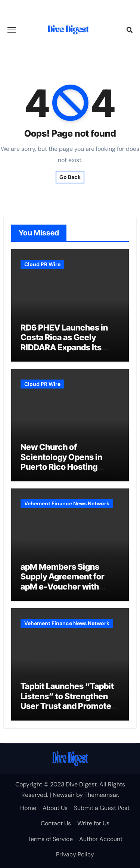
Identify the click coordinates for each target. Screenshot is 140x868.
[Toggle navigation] (12, 30)
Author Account (101, 839)
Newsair (64, 795)
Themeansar (101, 795)
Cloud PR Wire (42, 264)
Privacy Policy (75, 854)
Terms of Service (50, 839)
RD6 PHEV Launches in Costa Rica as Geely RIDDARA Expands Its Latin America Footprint (66, 342)
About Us (55, 808)
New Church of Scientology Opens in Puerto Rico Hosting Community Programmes (69, 462)
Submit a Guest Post (102, 808)
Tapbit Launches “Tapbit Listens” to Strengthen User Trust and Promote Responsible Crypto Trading (67, 706)
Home (28, 808)
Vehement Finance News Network (67, 503)
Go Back (70, 177)
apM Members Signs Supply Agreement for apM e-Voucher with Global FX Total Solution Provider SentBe (66, 587)
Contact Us (56, 823)
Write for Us (93, 823)
